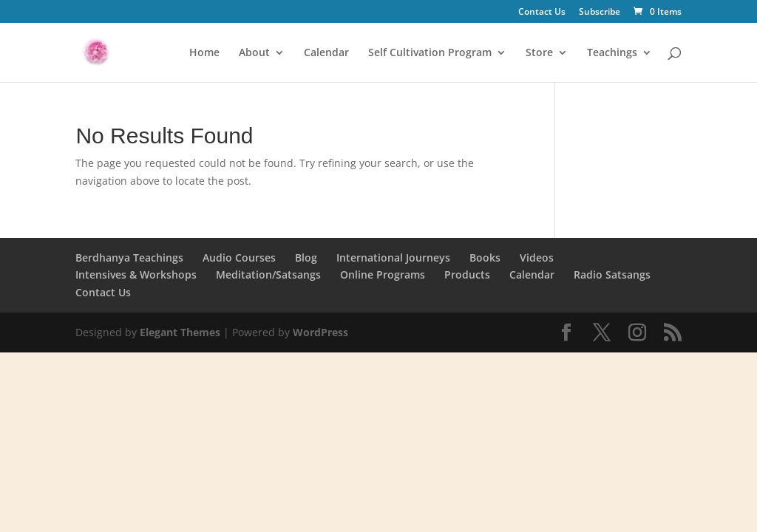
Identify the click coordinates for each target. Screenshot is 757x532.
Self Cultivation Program (430, 53)
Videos (537, 258)
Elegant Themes (180, 332)
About (254, 53)
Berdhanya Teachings (129, 258)
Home (204, 53)
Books (485, 258)
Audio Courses (239, 258)
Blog (306, 258)
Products (467, 274)
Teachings (612, 53)
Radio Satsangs (612, 274)
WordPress (320, 332)
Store (539, 53)
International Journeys (393, 258)
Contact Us (542, 13)
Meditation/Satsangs (268, 274)
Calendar (326, 53)
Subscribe (600, 13)
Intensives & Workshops (136, 274)
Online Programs (383, 274)
